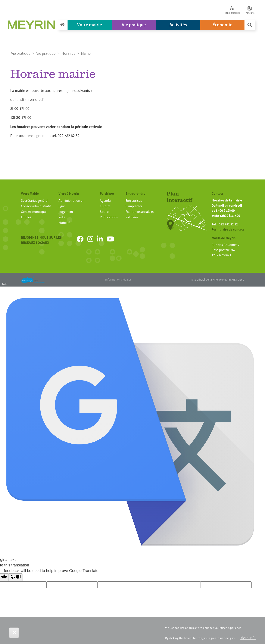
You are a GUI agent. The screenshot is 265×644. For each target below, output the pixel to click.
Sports (105, 212)
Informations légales (118, 279)
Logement (66, 212)
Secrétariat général (35, 201)
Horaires (68, 54)
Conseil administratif (36, 206)
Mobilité (64, 223)
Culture (105, 206)
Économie (222, 25)
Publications (109, 217)
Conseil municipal (34, 212)
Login (4, 284)
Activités (178, 25)
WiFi (62, 217)
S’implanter (134, 206)
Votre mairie (90, 25)
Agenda (105, 201)
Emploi (26, 217)
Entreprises (134, 201)
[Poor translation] (16, 577)
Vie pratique (134, 25)
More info (248, 638)
